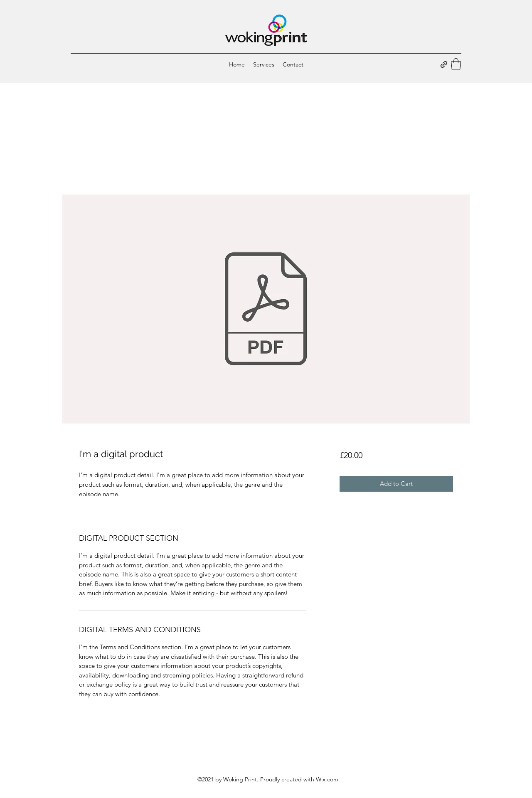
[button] (456, 64)
